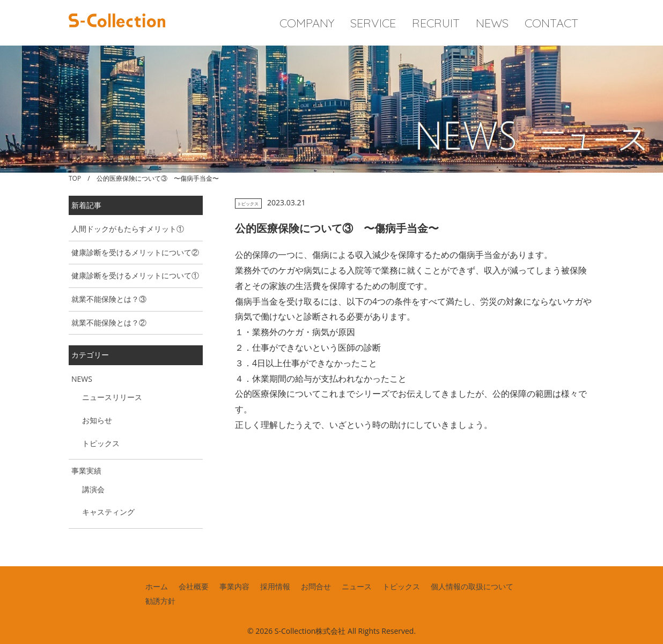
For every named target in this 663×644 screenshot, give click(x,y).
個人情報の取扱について (472, 586)
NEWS (492, 23)
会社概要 (194, 586)
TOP (75, 178)
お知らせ (97, 420)
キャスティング (108, 512)
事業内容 (234, 586)
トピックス (248, 203)
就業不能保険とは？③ (109, 299)
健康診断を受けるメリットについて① (135, 275)
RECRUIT (436, 23)
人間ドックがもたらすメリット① (128, 229)
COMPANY (307, 23)
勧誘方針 (160, 601)
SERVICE (373, 23)
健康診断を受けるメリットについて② (135, 252)
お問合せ (316, 586)
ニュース (357, 586)
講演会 (93, 489)
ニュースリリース (112, 397)
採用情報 (275, 586)
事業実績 (86, 471)
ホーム (157, 586)
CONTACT (551, 23)
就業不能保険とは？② (109, 323)
